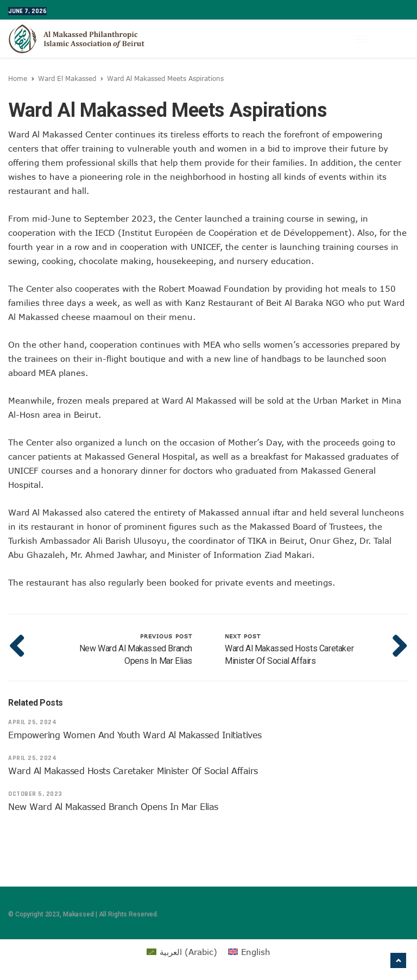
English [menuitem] (256, 952)
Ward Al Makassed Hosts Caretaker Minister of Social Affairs (133, 771)
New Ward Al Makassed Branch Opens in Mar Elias (113, 807)
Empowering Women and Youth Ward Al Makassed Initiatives (135, 735)
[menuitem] (182, 952)
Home (18, 78)
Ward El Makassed (67, 78)
